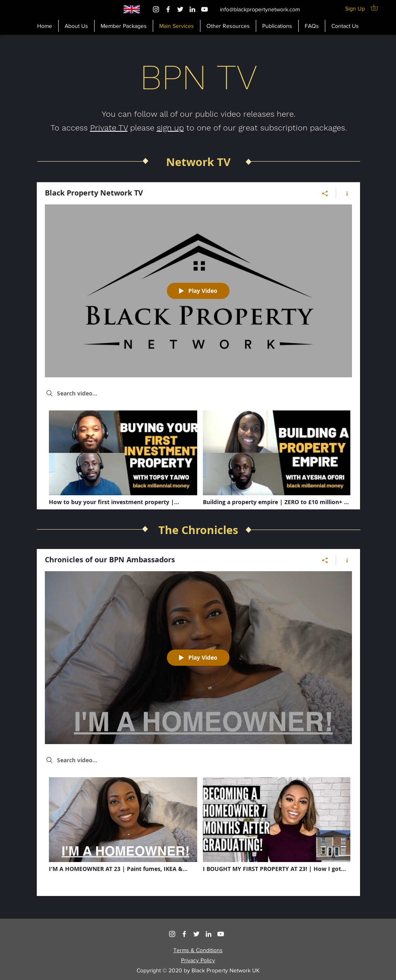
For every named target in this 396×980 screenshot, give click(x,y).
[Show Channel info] (344, 193)
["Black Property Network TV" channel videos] (198, 464)
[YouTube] (204, 9)
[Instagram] (156, 9)
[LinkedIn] (192, 9)
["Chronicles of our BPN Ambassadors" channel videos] (198, 831)
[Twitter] (180, 9)
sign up (170, 128)
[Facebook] (168, 9)
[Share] (325, 193)
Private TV (109, 128)
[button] (228, 26)
